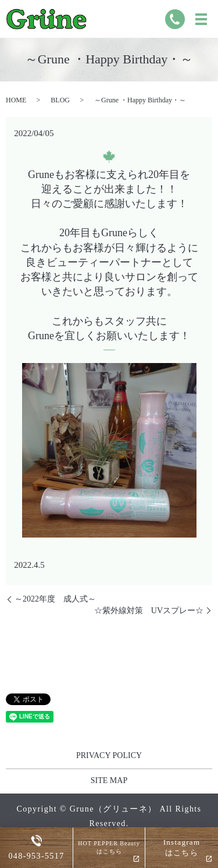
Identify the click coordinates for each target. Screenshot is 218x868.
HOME (16, 100)
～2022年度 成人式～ (55, 599)
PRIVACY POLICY (109, 755)
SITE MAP (109, 780)
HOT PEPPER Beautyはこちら (109, 847)
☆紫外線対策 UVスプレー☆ (149, 611)
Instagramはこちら (182, 847)
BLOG (60, 100)
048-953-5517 (36, 856)
